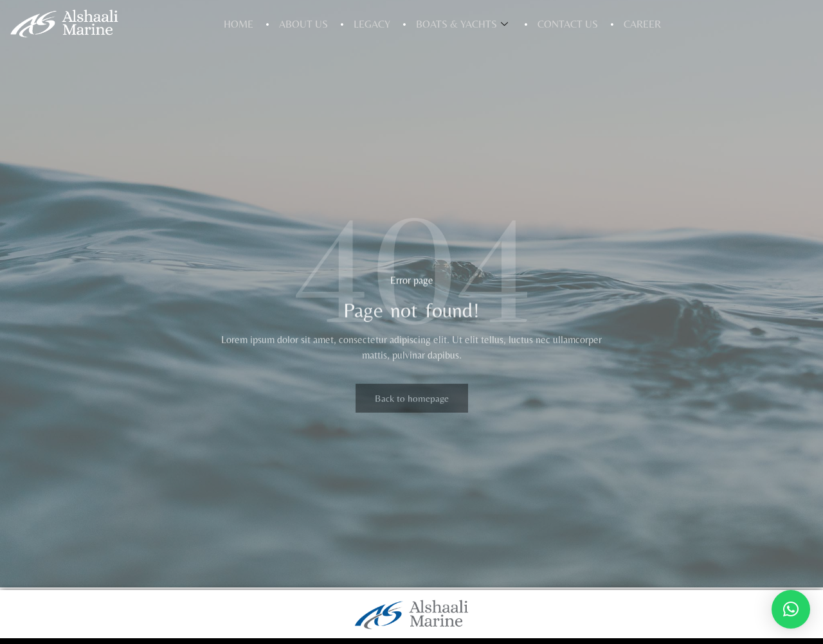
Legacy (372, 24)
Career (642, 24)
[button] (791, 609)
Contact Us (568, 24)
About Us (303, 24)
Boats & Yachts (462, 24)
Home (239, 24)
